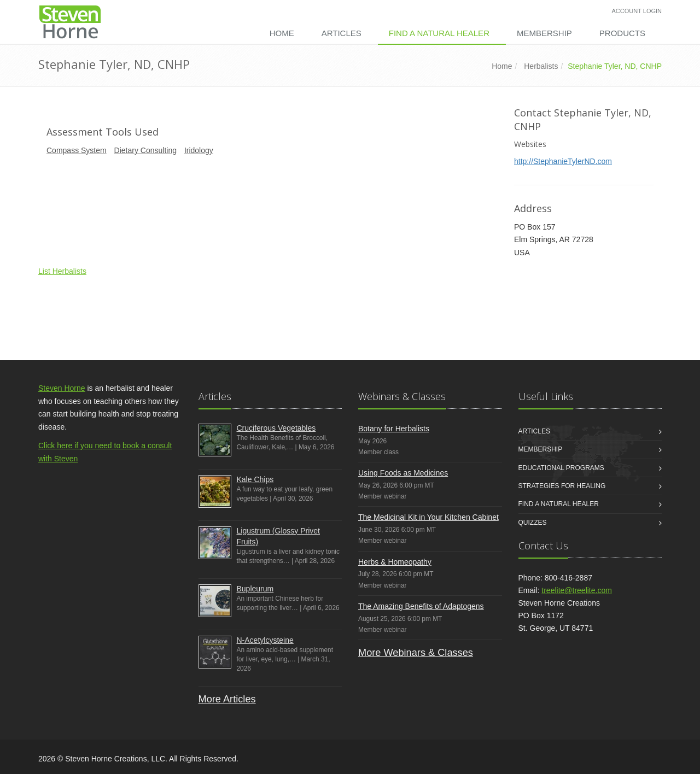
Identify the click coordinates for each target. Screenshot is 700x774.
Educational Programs (561, 468)
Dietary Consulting (145, 150)
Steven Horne (62, 388)
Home (282, 33)
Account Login (637, 11)
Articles (342, 33)
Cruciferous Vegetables (276, 428)
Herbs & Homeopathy (395, 562)
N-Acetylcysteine (265, 640)
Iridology (199, 150)
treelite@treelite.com (577, 590)
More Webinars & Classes (416, 653)
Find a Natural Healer (439, 33)
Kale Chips (255, 479)
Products (622, 33)
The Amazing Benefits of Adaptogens (421, 606)
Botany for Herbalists (394, 429)
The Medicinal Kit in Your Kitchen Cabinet (428, 517)
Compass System (77, 150)
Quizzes (533, 523)
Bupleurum (255, 589)
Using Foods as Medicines (403, 473)
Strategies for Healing (562, 486)
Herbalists (541, 66)
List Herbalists (62, 271)
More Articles (227, 699)
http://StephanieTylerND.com (563, 161)
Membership (544, 33)
